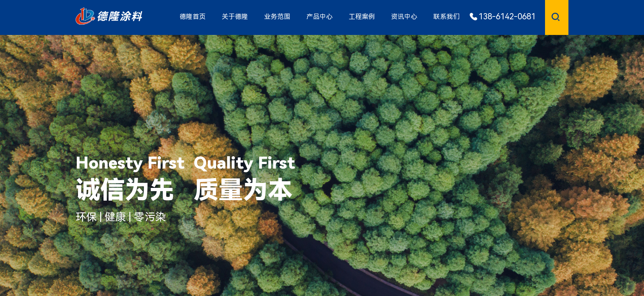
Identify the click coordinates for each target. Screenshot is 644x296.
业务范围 (277, 17)
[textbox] (547, 16)
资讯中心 (404, 17)
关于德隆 (235, 17)
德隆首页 (193, 17)
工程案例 (362, 17)
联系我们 (446, 17)
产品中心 (320, 17)
